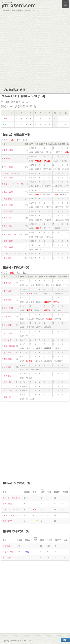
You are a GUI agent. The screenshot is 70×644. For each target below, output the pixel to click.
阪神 (5, 124)
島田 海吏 (8, 325)
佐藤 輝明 (8, 317)
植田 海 (7, 382)
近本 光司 (8, 283)
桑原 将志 (8, 150)
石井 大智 (8, 391)
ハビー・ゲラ (9, 386)
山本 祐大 (8, 218)
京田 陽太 (8, 226)
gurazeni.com (19, 5)
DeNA (5, 119)
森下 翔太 (8, 300)
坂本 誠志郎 (9, 346)
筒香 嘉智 (8, 205)
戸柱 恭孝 (8, 247)
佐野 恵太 (8, 167)
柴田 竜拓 (8, 178)
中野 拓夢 (8, 291)
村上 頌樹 (8, 367)
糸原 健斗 (8, 333)
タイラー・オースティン (14, 184)
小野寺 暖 (8, 340)
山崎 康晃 (8, 241)
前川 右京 (8, 376)
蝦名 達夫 (8, 258)
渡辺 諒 (7, 397)
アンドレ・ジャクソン (13, 235)
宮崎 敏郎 (8, 192)
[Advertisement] (34, 49)
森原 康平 (8, 211)
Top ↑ (66, 640)
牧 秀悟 (7, 159)
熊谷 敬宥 (8, 353)
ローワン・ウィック (12, 254)
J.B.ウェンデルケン (11, 173)
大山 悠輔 (8, 308)
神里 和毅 (8, 199)
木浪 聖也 (8, 359)
